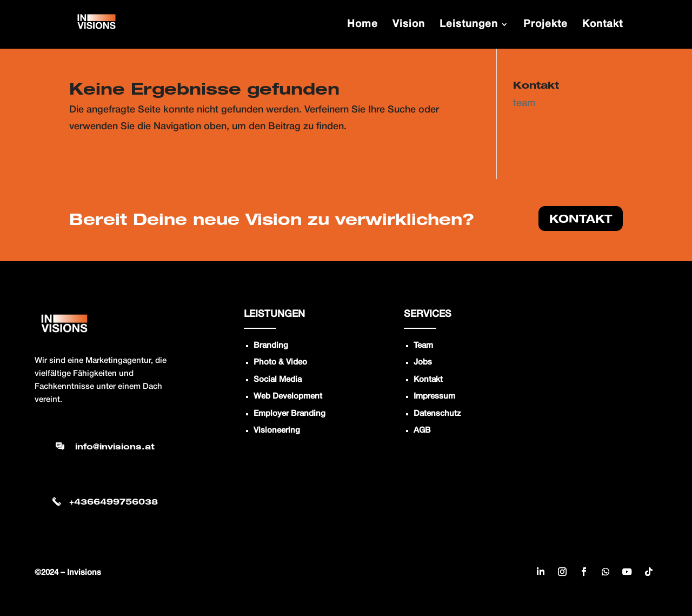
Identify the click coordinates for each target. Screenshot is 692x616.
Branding (271, 346)
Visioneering (277, 430)
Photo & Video (280, 362)
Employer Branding (290, 414)
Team (423, 346)
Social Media (278, 380)
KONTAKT (581, 218)
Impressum (434, 396)
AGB (422, 430)
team (524, 103)
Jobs (423, 362)
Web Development (288, 396)
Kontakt (428, 380)
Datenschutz (437, 414)
